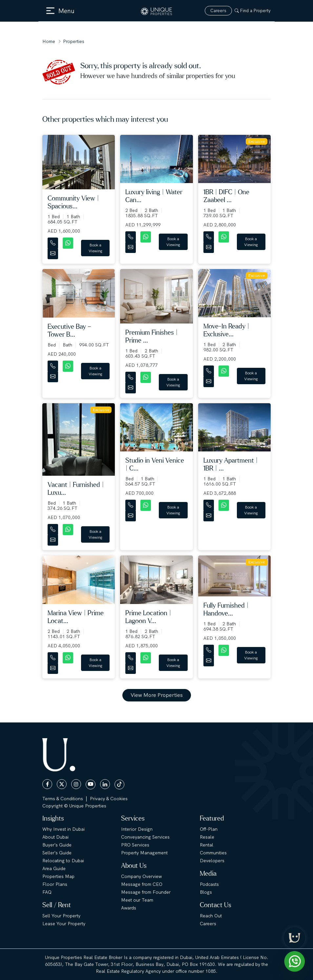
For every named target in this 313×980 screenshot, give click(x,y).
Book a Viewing (95, 248)
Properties (74, 41)
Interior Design (137, 829)
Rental (207, 845)
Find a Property (253, 11)
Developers (212, 861)
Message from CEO (142, 884)
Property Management (144, 853)
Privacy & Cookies (109, 799)
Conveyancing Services (145, 837)
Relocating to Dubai (63, 861)
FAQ (47, 892)
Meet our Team (137, 900)
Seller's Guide (57, 853)
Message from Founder (146, 892)
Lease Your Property (64, 924)
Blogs (206, 892)
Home (49, 41)
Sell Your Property (61, 916)
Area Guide (54, 868)
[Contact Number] (53, 242)
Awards (129, 908)
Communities (213, 853)
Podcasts (209, 884)
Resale (207, 837)
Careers (218, 11)
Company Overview (141, 876)
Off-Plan (209, 829)
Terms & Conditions (63, 799)
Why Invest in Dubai (63, 829)
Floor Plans (55, 884)
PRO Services (135, 845)
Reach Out (211, 916)
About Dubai (55, 837)
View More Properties (157, 695)
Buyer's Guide (57, 845)
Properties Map (58, 876)
